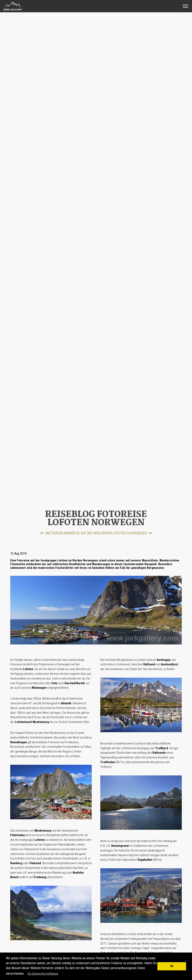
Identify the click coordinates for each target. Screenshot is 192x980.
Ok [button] (172, 966)
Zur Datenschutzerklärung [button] (43, 974)
